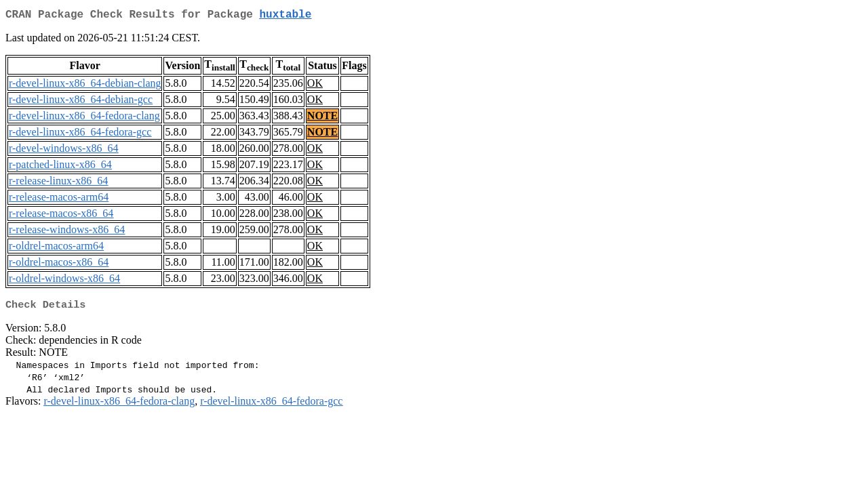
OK (315, 86)
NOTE (322, 118)
